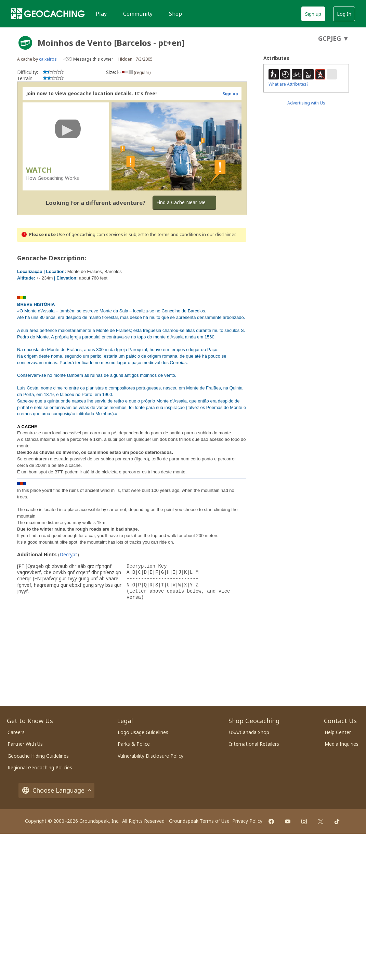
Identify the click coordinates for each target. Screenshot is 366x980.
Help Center (338, 732)
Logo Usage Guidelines (143, 732)
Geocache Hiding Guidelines (38, 756)
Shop (175, 14)
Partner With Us (25, 744)
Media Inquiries (342, 744)
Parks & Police (134, 744)
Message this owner (93, 59)
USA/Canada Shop (249, 732)
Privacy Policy (247, 821)
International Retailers (254, 744)
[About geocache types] (25, 43)
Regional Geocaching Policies (40, 767)
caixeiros (48, 59)
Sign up (313, 14)
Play (101, 14)
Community (138, 14)
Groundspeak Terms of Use (199, 821)
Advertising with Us (306, 103)
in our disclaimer (219, 234)
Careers (16, 732)
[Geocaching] (48, 14)
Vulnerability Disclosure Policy (151, 756)
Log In (344, 14)
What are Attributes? (288, 84)
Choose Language (56, 790)
